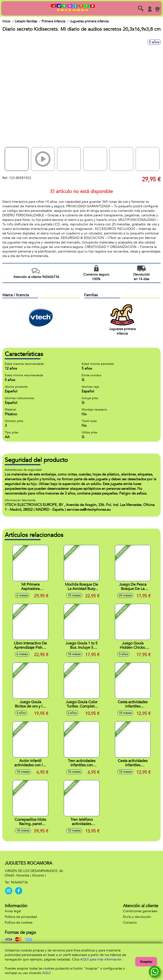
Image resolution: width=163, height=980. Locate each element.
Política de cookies (19, 923)
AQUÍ (46, 973)
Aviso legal (13, 911)
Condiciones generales (140, 911)
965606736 (19, 882)
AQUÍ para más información (101, 959)
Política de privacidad (21, 917)
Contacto (130, 923)
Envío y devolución (137, 917)
